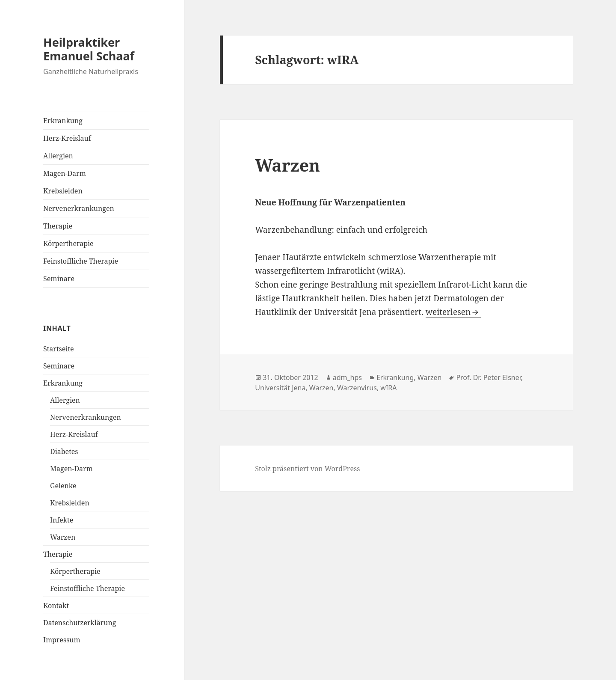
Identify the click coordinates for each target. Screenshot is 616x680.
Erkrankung (63, 121)
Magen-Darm (65, 173)
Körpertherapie (68, 243)
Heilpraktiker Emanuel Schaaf (89, 49)
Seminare (59, 279)
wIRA (388, 388)
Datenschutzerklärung (80, 623)
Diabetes (64, 451)
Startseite (59, 349)
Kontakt (56, 606)
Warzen (63, 537)
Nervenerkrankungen (79, 208)
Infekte (62, 520)
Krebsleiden (63, 191)
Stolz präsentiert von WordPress (307, 469)
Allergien (58, 156)
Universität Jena (280, 388)
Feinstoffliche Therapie (81, 261)
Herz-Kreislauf (67, 138)
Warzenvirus (357, 388)
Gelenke (63, 486)
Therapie (58, 226)
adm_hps (347, 377)
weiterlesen (448, 312)
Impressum (62, 640)
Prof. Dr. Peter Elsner (488, 377)
